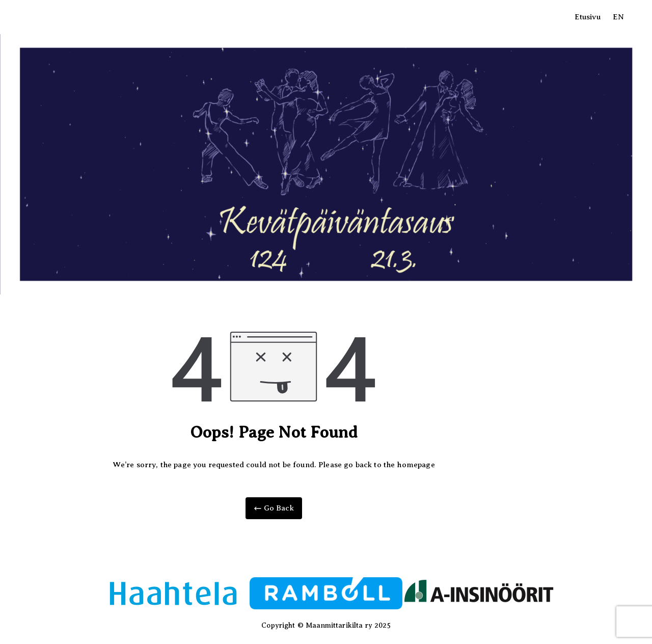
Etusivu (588, 17)
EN (618, 17)
